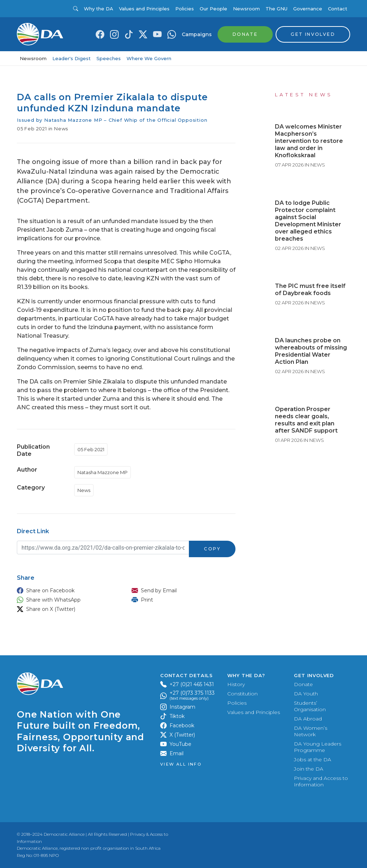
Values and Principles (144, 9)
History (236, 684)
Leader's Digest (72, 58)
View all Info (181, 764)
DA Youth (306, 694)
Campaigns (197, 34)
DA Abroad (308, 719)
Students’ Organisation (310, 706)
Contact (338, 9)
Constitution (242, 694)
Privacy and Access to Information (321, 781)
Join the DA (309, 769)
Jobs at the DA (313, 759)
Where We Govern (149, 58)
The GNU (277, 9)
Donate (303, 684)
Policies (185, 9)
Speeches (109, 58)
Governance (308, 9)
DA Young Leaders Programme (318, 747)
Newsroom (246, 9)
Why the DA (99, 9)
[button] (67, 590)
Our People (213, 9)
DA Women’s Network (311, 731)
